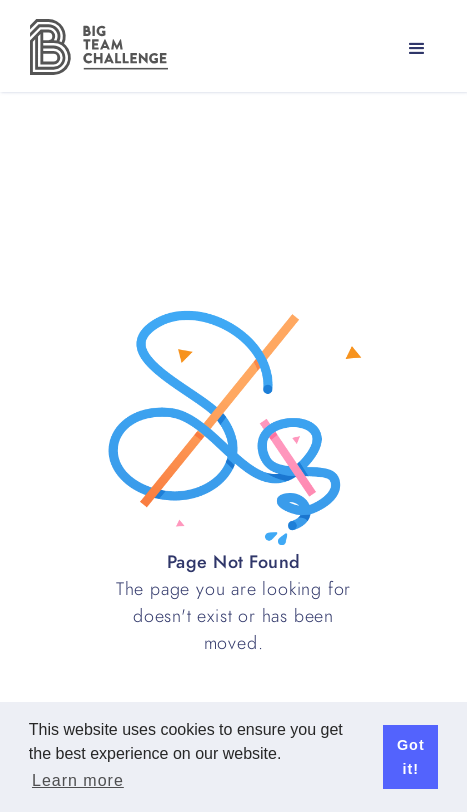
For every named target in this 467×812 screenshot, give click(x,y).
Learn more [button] (78, 780)
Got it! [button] (411, 757)
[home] (94, 47)
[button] (417, 49)
